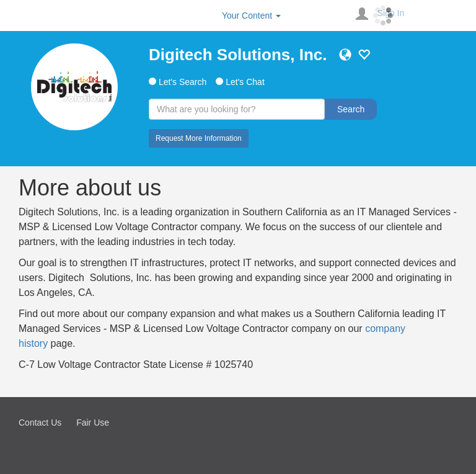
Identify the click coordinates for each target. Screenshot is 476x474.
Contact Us (40, 423)
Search (351, 109)
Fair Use (93, 423)
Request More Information (199, 138)
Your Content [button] (251, 16)
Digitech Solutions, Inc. (238, 55)
